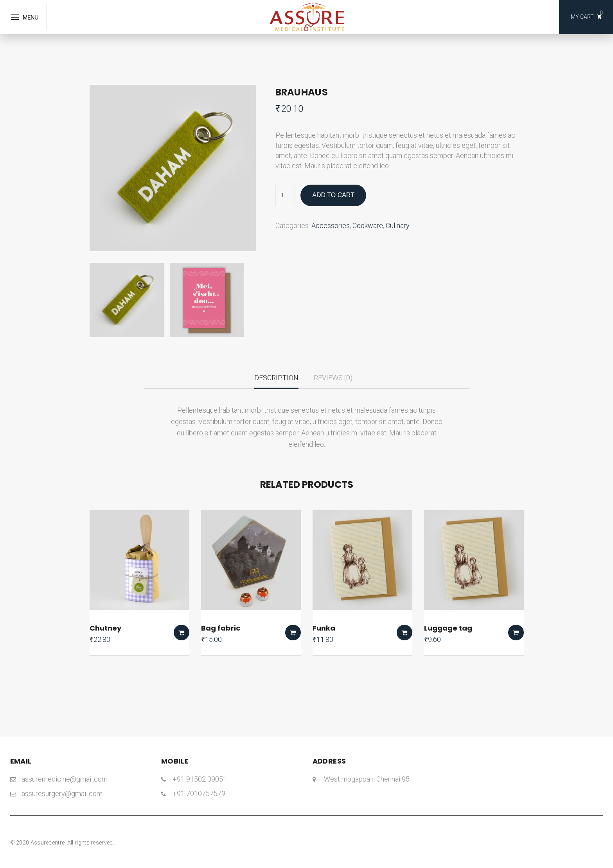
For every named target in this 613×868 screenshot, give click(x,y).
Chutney (105, 628)
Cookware (368, 226)
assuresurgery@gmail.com (62, 793)
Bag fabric (221, 628)
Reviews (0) (333, 378)
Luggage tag (448, 628)
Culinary (398, 226)
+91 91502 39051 (200, 779)
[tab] (276, 381)
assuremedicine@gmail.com (65, 779)
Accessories (331, 226)
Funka (324, 628)
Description (276, 378)
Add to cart (333, 195)
